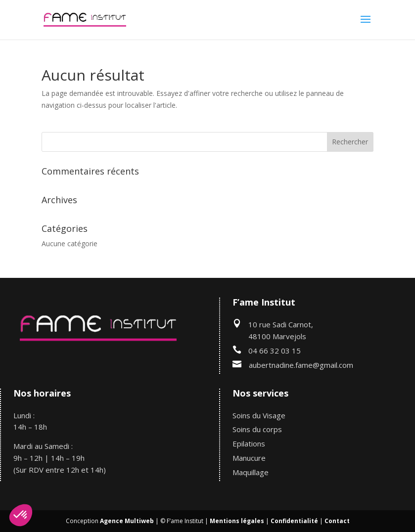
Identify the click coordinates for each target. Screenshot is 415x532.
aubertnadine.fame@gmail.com (301, 365)
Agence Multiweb (127, 521)
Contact (337, 521)
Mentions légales (237, 521)
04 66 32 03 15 (275, 351)
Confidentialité (294, 521)
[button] (21, 515)
